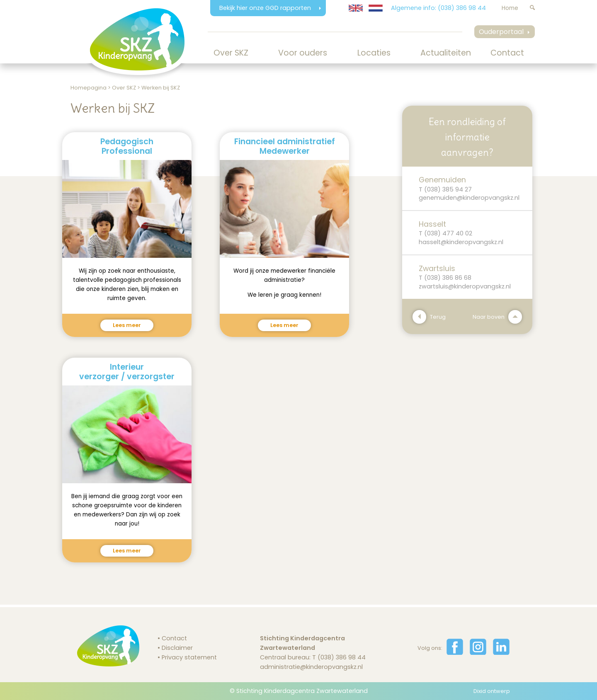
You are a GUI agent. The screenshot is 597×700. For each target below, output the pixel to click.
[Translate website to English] (356, 8)
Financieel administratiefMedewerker (285, 146)
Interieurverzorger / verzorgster (127, 372)
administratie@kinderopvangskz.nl (311, 667)
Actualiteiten (446, 53)
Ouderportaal (501, 32)
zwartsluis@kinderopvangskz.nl (465, 286)
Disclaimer (177, 648)
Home (510, 8)
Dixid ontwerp (492, 691)
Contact (507, 53)
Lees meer (127, 325)
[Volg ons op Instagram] (478, 653)
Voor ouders (303, 53)
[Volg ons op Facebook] (455, 653)
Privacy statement (189, 657)
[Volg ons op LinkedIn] (501, 653)
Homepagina (89, 88)
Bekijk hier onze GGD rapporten (266, 8)
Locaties (374, 53)
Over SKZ (231, 53)
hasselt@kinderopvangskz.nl (461, 242)
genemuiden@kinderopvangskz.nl (469, 198)
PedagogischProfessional (127, 146)
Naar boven (497, 317)
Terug (429, 317)
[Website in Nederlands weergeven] (376, 8)
